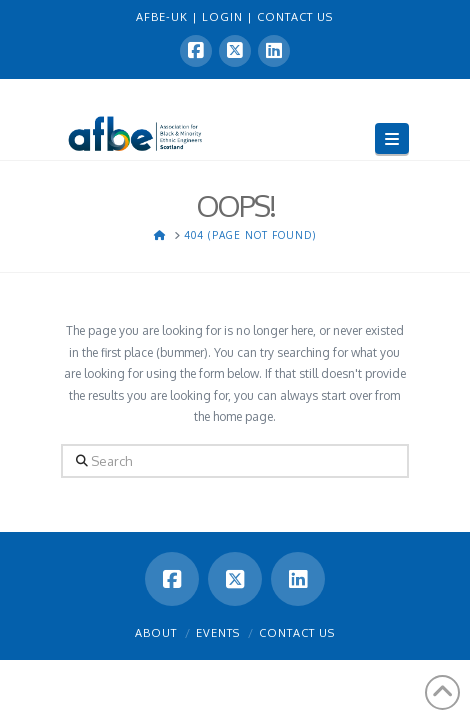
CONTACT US (295, 17)
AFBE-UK (164, 17)
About (156, 633)
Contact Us (297, 633)
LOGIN (224, 17)
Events (218, 633)
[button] (392, 138)
